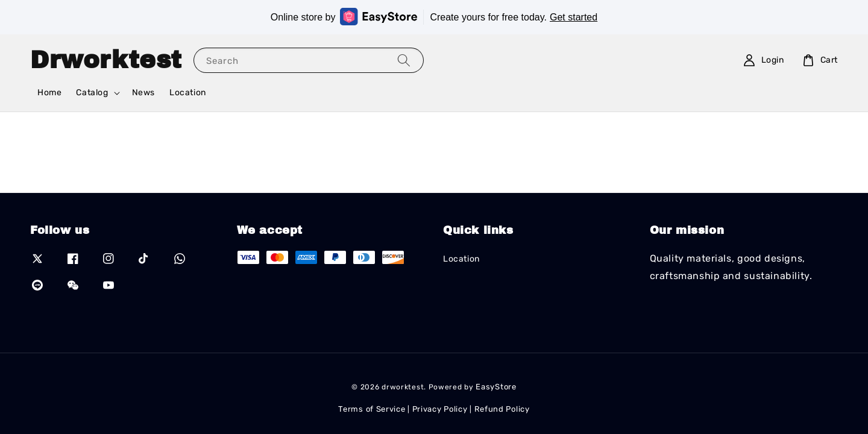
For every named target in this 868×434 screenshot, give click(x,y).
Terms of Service (372, 409)
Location (188, 93)
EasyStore (496, 387)
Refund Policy (502, 409)
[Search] (404, 60)
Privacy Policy (440, 409)
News (143, 93)
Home (49, 93)
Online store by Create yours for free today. (434, 17)
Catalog (92, 93)
